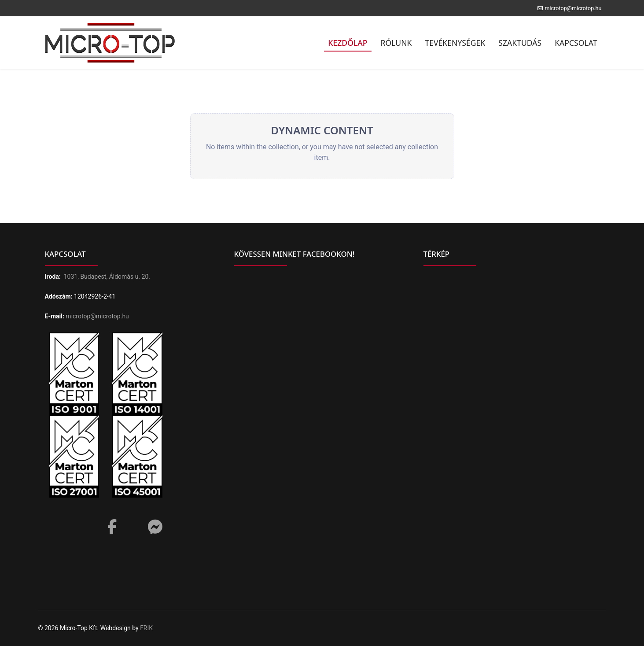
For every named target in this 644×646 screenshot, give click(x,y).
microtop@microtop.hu (573, 8)
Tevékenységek (455, 43)
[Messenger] (155, 527)
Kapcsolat (576, 43)
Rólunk (396, 43)
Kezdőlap (348, 43)
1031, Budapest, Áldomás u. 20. (107, 277)
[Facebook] (112, 524)
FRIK (146, 628)
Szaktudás (520, 43)
